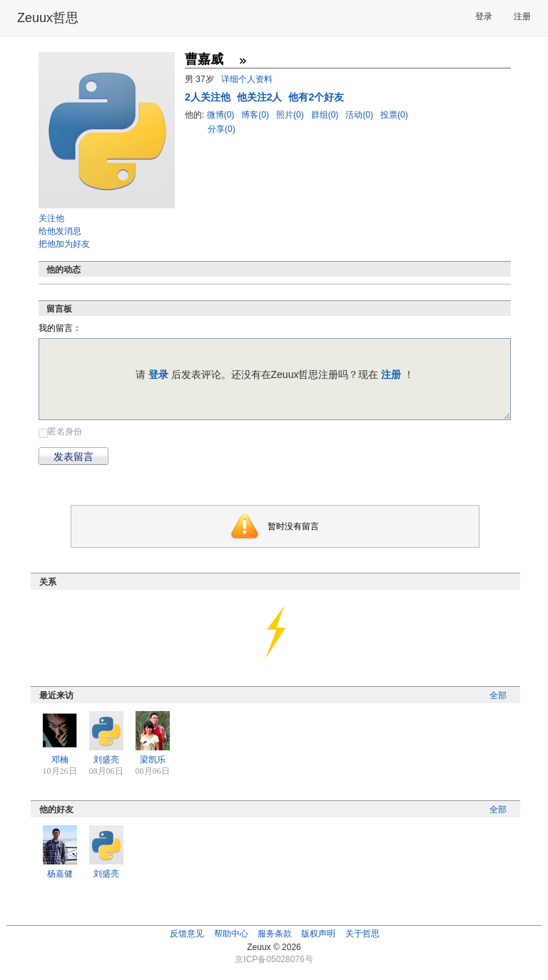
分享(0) (222, 129)
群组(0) (326, 115)
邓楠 (60, 760)
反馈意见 (187, 934)
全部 (498, 695)
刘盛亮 (106, 760)
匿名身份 (65, 432)
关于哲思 (362, 934)
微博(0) (222, 115)
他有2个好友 (316, 97)
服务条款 (275, 934)
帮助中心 (231, 934)
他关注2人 (261, 97)
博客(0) (256, 115)
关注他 (51, 218)
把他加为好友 (64, 244)
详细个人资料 (247, 79)
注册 (522, 16)
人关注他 (209, 97)
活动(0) (360, 115)
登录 (484, 16)
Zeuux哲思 (48, 18)
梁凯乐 (153, 760)
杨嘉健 (60, 874)
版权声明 (318, 934)
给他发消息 (60, 231)
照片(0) (291, 115)
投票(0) (394, 115)
